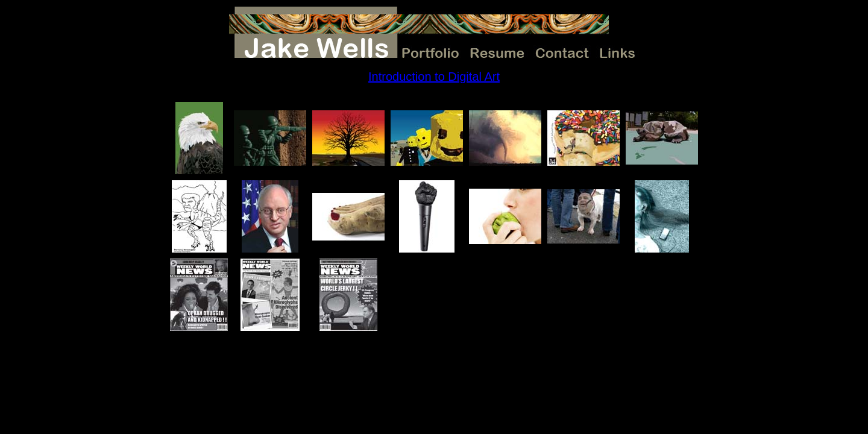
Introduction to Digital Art (434, 77)
